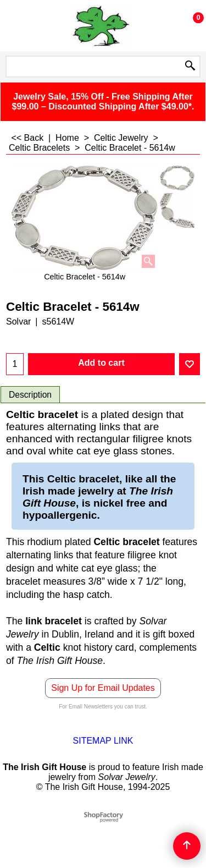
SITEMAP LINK (103, 741)
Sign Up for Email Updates (103, 688)
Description (30, 395)
